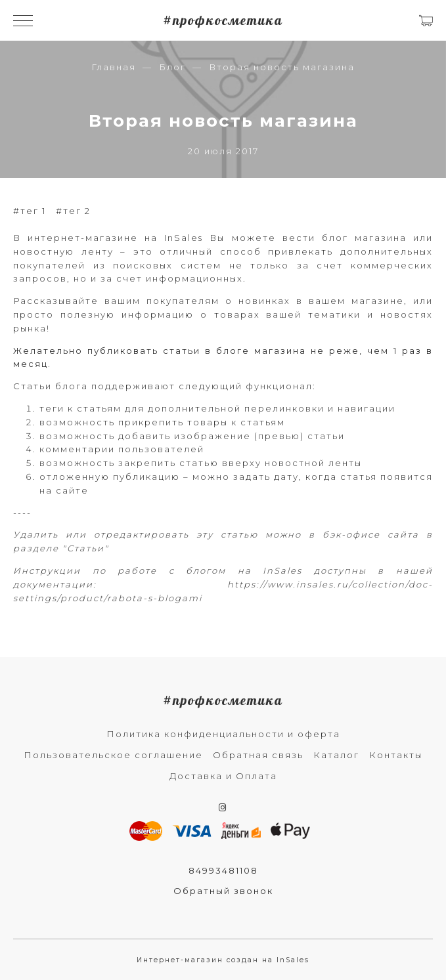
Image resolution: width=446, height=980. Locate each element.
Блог (172, 67)
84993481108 (223, 870)
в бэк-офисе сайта (364, 534)
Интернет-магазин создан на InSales (223, 960)
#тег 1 (30, 211)
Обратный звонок (223, 891)
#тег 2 (73, 211)
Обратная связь (258, 755)
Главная (114, 67)
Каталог (336, 755)
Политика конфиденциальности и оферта (223, 734)
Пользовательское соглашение (113, 755)
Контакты (396, 755)
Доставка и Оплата (223, 776)
